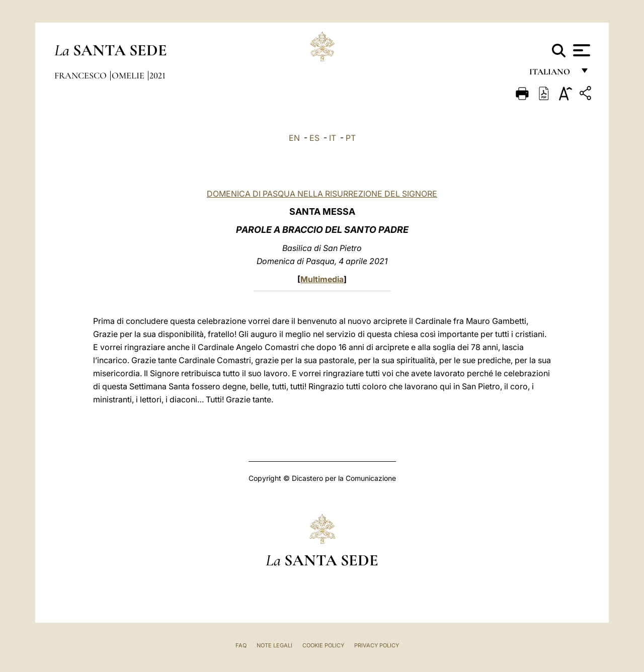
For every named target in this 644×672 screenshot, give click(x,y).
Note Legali (274, 645)
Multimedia (322, 279)
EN (294, 138)
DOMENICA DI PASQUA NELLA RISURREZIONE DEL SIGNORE (322, 194)
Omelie (129, 75)
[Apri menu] (580, 50)
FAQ (241, 645)
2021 (157, 75)
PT (351, 138)
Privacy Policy (377, 645)
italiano (552, 74)
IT (333, 138)
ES (314, 138)
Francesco (82, 75)
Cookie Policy (323, 645)
